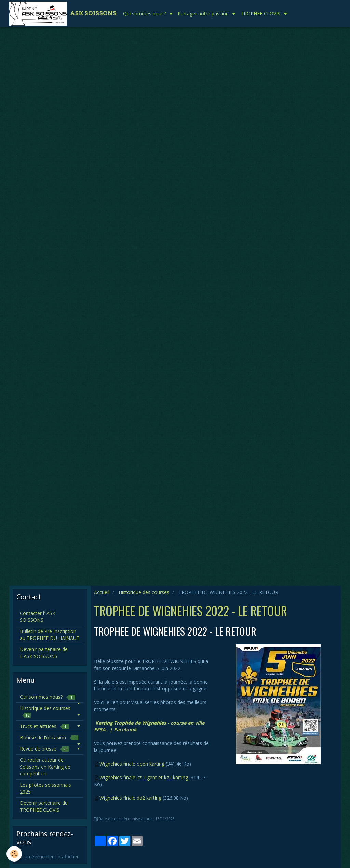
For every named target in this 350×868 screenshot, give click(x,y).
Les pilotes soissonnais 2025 (45, 788)
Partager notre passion (204, 13)
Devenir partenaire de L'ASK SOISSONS (44, 653)
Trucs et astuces (44, 726)
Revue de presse (44, 749)
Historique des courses (144, 592)
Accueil (102, 592)
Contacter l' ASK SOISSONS (38, 617)
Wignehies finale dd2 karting (130, 798)
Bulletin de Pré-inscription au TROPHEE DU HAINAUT (50, 635)
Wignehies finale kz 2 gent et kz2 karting (144, 777)
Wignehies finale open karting (132, 764)
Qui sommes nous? (145, 13)
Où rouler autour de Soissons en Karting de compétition (45, 767)
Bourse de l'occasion (49, 737)
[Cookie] (15, 854)
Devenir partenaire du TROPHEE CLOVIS (44, 806)
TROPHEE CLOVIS (261, 13)
